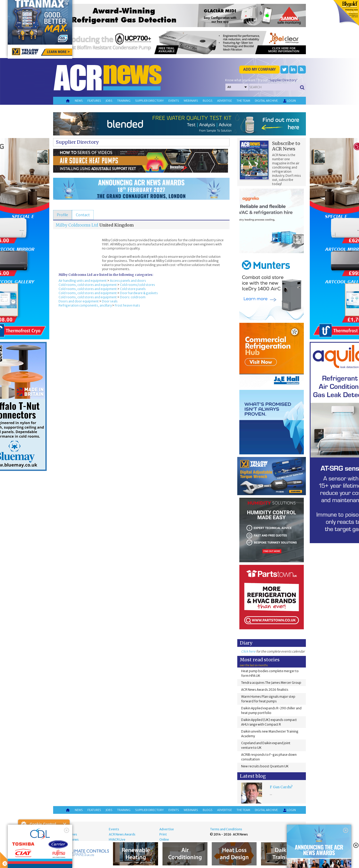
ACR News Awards (122, 834)
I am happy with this (44, 849)
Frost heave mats (127, 305)
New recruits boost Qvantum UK (265, 766)
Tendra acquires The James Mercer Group (271, 683)
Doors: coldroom (133, 297)
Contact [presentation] (83, 215)
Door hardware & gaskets (139, 293)
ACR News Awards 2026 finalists (265, 690)
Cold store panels (133, 289)
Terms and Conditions (226, 829)
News (79, 101)
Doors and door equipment (79, 301)
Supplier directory (149, 101)
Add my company (259, 69)
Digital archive (266, 101)
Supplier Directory (77, 142)
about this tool (59, 855)
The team (243, 101)
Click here (248, 651)
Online (164, 839)
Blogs (208, 101)
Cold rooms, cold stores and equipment (88, 285)
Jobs (109, 101)
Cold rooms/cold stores (137, 285)
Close (65, 824)
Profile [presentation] (63, 215)
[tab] (63, 215)
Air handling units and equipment (83, 281)
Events (174, 101)
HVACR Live (117, 839)
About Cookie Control (23, 824)
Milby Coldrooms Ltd (77, 225)
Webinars (191, 101)
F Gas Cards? (281, 787)
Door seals (110, 301)
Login (289, 101)
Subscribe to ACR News (286, 146)
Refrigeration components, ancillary (85, 305)
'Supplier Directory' (283, 80)
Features (94, 101)
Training (124, 101)
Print (163, 834)
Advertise (225, 101)
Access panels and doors (128, 281)
